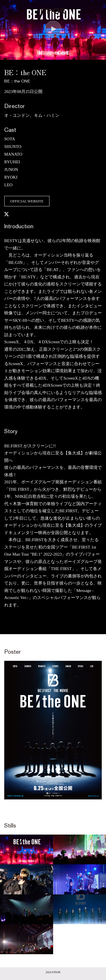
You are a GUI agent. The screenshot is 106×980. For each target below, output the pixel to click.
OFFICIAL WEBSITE (27, 201)
